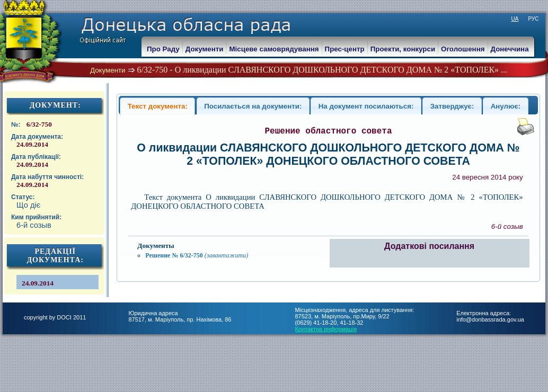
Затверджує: (452, 106)
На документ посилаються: (366, 106)
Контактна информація (326, 329)
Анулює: (506, 106)
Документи (108, 70)
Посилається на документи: (253, 106)
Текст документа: (158, 106)
